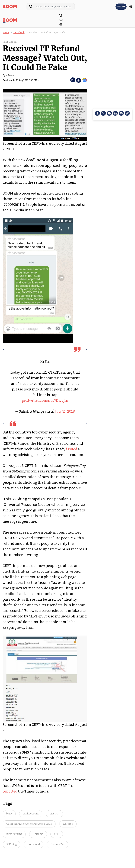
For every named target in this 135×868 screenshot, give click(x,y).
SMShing (12, 844)
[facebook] (97, 113)
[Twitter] (103, 113)
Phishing (38, 834)
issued (72, 449)
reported (10, 791)
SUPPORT (121, 6)
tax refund (34, 844)
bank (9, 814)
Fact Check (19, 32)
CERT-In (54, 814)
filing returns (14, 834)
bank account (31, 814)
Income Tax (58, 844)
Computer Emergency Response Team (29, 824)
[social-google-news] (85, 79)
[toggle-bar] (60, 25)
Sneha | (12, 75)
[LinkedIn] (115, 113)
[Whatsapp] (109, 113)
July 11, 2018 (65, 411)
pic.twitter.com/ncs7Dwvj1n (45, 400)
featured (68, 824)
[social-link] (127, 113)
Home (6, 32)
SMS (57, 834)
